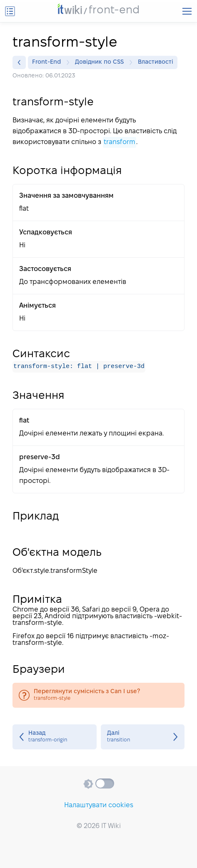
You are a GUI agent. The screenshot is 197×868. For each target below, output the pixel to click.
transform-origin (55, 737)
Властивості (156, 62)
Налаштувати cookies (99, 805)
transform (120, 142)
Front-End (49, 62)
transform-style (98, 695)
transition (143, 737)
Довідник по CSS (101, 62)
